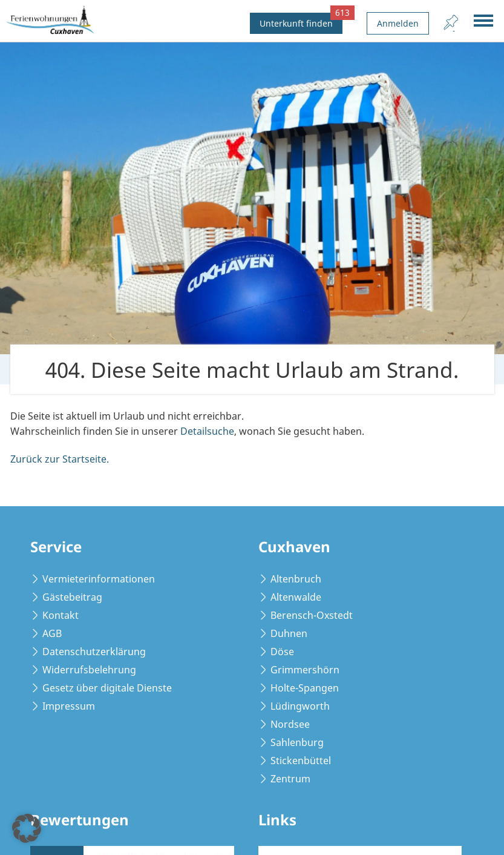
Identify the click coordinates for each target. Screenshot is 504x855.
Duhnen (289, 633)
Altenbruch (296, 579)
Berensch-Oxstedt (312, 615)
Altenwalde (296, 597)
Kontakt (61, 615)
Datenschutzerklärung (94, 652)
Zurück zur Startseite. (60, 459)
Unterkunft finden (301, 21)
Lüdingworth (300, 706)
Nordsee (290, 724)
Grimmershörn (305, 670)
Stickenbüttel (301, 761)
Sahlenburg (297, 742)
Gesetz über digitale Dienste (107, 688)
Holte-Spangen (305, 688)
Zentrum (290, 779)
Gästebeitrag (72, 597)
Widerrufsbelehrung (89, 670)
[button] (27, 828)
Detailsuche (207, 431)
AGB (52, 633)
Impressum (69, 706)
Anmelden (398, 23)
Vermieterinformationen (99, 579)
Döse (282, 652)
